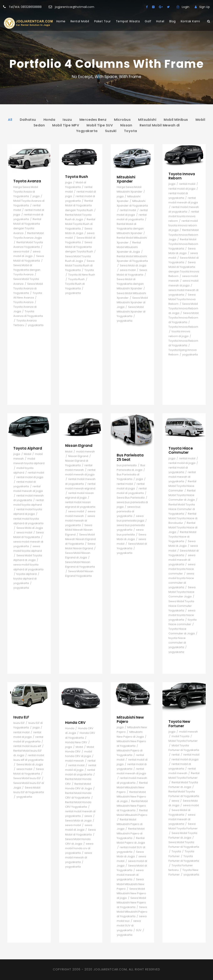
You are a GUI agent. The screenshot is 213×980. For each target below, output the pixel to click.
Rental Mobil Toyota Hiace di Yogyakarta (182, 537)
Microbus (122, 120)
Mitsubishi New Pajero (130, 719)
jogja (36, 196)
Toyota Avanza (27, 181)
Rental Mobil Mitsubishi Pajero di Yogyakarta (131, 833)
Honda (49, 120)
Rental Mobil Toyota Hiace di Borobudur (183, 518)
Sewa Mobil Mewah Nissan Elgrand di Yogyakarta (80, 539)
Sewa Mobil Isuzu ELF (27, 778)
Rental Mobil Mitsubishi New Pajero (132, 787)
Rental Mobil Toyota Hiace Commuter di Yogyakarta (182, 509)
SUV (139, 930)
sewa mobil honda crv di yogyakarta (79, 848)
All (10, 120)
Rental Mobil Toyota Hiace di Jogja (183, 527)
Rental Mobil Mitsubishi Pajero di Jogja (130, 824)
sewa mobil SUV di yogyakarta (129, 925)
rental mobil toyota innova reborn (184, 216)
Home (61, 21)
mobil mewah (85, 452)
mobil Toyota (180, 736)
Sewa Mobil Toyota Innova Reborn (182, 299)
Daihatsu (28, 120)
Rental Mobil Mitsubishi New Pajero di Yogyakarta (132, 806)
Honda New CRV (76, 742)
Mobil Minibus (176, 120)
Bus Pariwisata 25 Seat (130, 457)
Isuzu (67, 120)
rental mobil (128, 210)
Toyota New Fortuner (179, 724)
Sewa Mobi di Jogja (133, 265)
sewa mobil (21, 251)
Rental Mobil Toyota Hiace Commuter (182, 486)
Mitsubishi (147, 120)
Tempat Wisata (128, 21)
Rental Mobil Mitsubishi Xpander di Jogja (129, 247)
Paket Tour (103, 21)
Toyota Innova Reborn (182, 176)
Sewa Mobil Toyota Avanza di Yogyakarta (28, 288)
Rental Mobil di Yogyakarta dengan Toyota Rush (79, 205)
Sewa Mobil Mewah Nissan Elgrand (79, 530)
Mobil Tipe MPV (66, 125)
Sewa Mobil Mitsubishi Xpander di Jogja (132, 302)
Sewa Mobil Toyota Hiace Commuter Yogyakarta (181, 606)
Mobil (28, 454)
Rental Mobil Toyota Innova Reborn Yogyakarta (183, 244)
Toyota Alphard (28, 448)
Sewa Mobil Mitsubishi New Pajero (131, 884)
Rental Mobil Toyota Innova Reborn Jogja (184, 235)
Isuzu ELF (21, 717)
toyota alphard (27, 574)
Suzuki (111, 131)
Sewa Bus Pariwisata (131, 498)
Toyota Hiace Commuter (181, 450)
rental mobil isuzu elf (27, 746)
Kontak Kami (190, 21)
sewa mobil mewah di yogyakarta (80, 521)
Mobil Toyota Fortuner (183, 741)
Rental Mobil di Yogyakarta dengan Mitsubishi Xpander (130, 229)
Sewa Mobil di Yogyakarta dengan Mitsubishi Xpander (130, 284)
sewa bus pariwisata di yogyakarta (129, 511)
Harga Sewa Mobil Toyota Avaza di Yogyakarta (26, 192)
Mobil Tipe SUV (100, 125)
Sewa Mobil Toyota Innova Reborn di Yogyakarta (184, 318)
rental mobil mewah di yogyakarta (182, 477)
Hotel (160, 21)
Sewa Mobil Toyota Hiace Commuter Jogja (182, 592)
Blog (173, 21)
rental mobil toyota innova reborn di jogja (183, 225)
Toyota (131, 131)
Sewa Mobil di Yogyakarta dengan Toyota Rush (79, 247)
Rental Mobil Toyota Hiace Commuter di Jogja (182, 495)
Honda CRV (75, 723)
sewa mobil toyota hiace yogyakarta (182, 615)
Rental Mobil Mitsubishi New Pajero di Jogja (131, 797)
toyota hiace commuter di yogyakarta (177, 643)
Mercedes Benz (93, 120)
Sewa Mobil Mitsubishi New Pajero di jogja (131, 893)
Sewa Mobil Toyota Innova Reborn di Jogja (183, 308)
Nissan (126, 125)
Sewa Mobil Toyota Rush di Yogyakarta (80, 265)
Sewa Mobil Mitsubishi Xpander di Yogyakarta (131, 312)
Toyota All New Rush (82, 275)
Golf (148, 21)
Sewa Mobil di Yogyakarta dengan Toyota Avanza (27, 270)
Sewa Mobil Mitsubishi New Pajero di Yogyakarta (131, 903)
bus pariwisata (127, 465)
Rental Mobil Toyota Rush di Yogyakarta (80, 224)
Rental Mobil (80, 21)
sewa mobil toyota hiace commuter (182, 569)
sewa (88, 816)
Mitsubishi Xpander (126, 179)
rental (92, 761)
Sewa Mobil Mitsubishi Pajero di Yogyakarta (132, 912)
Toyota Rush (77, 177)
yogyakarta (36, 325)
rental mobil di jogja (182, 189)
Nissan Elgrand (79, 446)
